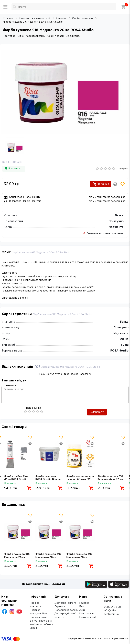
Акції (82, 610)
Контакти (35, 607)
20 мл (124, 339)
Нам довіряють (38, 617)
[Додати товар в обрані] (123, 184)
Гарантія (60, 607)
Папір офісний (88, 617)
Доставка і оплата (65, 603)
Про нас (34, 603)
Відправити (97, 412)
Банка (119, 216)
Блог (82, 607)
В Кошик (101, 184)
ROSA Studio (119, 351)
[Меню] (5, 7)
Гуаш (125, 345)
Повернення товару (66, 610)
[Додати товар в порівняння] (115, 184)
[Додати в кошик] (29, 488)
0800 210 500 (112, 607)
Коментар (11, 386)
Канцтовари (86, 614)
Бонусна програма (41, 621)
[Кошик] (123, 7)
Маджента (116, 227)
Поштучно (116, 221)
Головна (84, 603)
